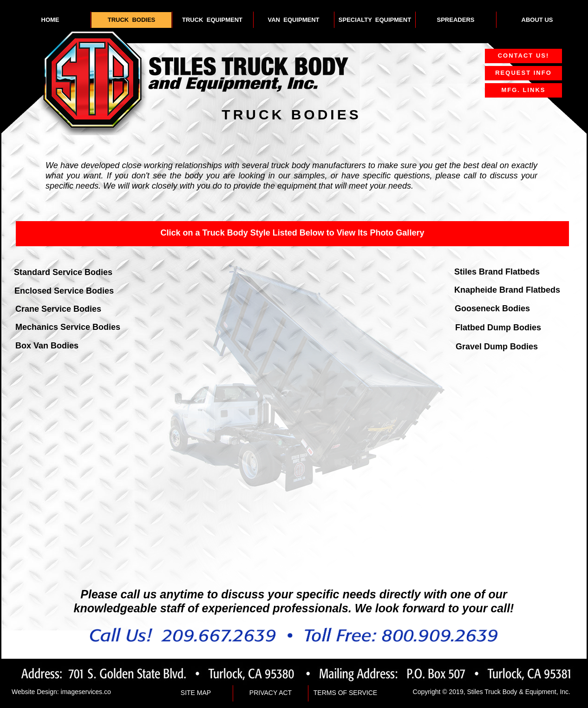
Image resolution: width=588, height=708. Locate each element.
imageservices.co (86, 692)
